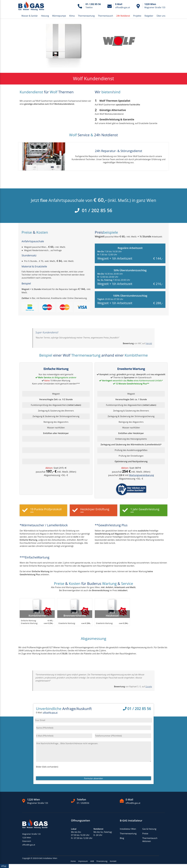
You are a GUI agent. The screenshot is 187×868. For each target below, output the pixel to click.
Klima (72, 16)
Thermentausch (106, 16)
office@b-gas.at (50, 713)
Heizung (45, 16)
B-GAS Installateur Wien (47, 858)
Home (73, 861)
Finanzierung (102, 861)
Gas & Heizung (149, 829)
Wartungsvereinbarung (141, 475)
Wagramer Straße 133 (38, 803)
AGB (92, 861)
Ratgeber (149, 16)
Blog (122, 838)
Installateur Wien (128, 829)
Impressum (83, 861)
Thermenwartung (86, 16)
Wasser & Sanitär (30, 16)
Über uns (161, 16)
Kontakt (113, 861)
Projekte (137, 16)
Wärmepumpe (59, 16)
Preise (145, 834)
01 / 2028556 (83, 803)
